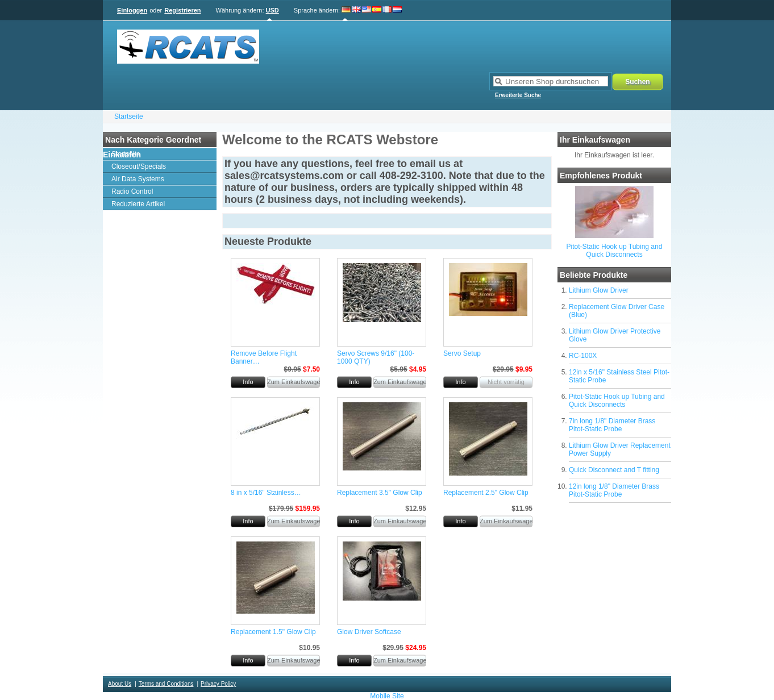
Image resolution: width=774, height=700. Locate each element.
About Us (120, 684)
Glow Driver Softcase (369, 632)
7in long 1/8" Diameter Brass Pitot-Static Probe (612, 425)
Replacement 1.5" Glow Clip (273, 632)
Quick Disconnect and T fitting (614, 470)
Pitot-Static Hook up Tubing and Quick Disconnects (615, 251)
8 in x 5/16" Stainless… (266, 493)
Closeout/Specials (139, 166)
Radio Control (132, 191)
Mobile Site (387, 696)
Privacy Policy (218, 684)
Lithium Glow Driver (599, 290)
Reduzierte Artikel (138, 204)
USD (272, 10)
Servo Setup (462, 353)
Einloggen (132, 10)
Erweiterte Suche (518, 95)
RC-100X (583, 356)
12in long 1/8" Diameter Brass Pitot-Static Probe (614, 490)
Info (248, 382)
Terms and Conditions (166, 684)
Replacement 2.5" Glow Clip (486, 493)
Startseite (129, 116)
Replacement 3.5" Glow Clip (380, 493)
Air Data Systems (138, 179)
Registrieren (182, 10)
